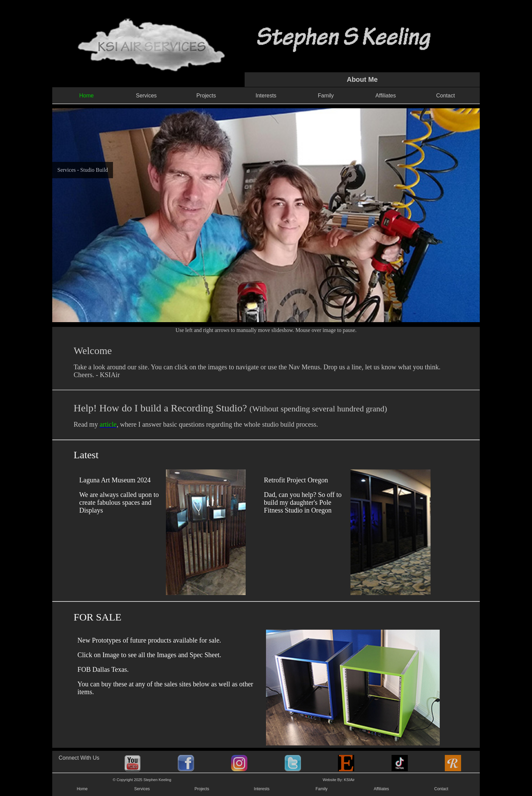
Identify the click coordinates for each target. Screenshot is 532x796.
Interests (266, 96)
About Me (362, 79)
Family (326, 96)
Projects (206, 96)
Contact (445, 96)
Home (82, 789)
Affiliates (386, 96)
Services (146, 96)
